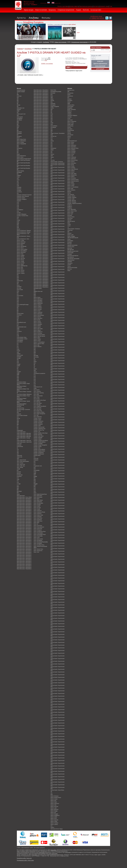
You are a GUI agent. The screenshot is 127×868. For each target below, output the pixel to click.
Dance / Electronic (21, 252)
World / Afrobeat (54, 796)
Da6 (18, 228)
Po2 (35, 376)
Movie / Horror (37, 327)
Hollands (19, 414)
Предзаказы (52, 10)
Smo (52, 114)
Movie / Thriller (37, 339)
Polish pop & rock (38, 387)
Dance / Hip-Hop (21, 258)
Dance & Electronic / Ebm (23, 239)
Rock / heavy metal (38, 515)
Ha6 (18, 381)
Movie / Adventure (38, 299)
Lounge (19, 484)
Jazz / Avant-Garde (21, 460)
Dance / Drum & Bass (22, 249)
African (19, 105)
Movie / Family (37, 321)
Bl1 (18, 135)
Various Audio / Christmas (57, 162)
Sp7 (52, 132)
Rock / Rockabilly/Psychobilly (41, 542)
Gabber (19, 354)
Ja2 (18, 452)
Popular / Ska (37, 448)
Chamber (19, 187)
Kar (18, 470)
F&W (18, 328)
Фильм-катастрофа (72, 268)
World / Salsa (54, 817)
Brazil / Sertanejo (72, 109)
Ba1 (18, 121)
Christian (19, 190)
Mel (18, 490)
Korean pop (20, 475)
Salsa (52, 99)
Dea (18, 279)
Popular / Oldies (38, 439)
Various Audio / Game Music (57, 790)
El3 (18, 309)
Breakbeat (19, 172)
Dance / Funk (20, 254)
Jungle (18, 469)
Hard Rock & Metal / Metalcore (24, 394)
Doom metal (20, 290)
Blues (18, 138)
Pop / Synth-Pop (38, 417)
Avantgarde (20, 118)
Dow (18, 291)
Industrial (19, 445)
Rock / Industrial (38, 517)
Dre (18, 293)
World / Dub (53, 800)
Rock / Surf (36, 552)
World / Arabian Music (56, 798)
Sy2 (52, 144)
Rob (35, 491)
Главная (20, 49)
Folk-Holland (20, 340)
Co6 (18, 207)
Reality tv (70, 205)
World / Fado (54, 802)
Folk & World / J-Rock (22, 339)
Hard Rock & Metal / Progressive (22, 399)
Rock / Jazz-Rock (38, 518)
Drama (69, 127)
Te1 (51, 151)
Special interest (71, 221)
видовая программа (72, 245)
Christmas (19, 192)
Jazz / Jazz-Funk (21, 464)
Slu (51, 112)
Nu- (35, 366)
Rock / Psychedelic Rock (40, 534)
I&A (18, 423)
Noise (35, 361)
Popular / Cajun (37, 420)
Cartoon (69, 112)
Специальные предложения (66, 10)
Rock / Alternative (38, 496)
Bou (18, 150)
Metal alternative (21, 496)
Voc (51, 793)
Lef (18, 481)
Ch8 (18, 186)
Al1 (18, 106)
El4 (18, 310)
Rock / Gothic (37, 506)
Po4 (35, 379)
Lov (18, 485)
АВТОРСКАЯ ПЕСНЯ (73, 238)
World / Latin (54, 808)
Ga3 (18, 352)
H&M (18, 373)
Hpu (18, 420)
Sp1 (52, 129)
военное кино (71, 247)
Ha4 (18, 378)
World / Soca (54, 818)
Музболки (86, 10)
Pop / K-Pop (37, 399)
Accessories (70, 93)
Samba (52, 101)
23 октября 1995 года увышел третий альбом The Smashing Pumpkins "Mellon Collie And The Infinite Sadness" (30, 37)
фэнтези (70, 269)
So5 (52, 118)
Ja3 (18, 454)
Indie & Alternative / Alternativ (24, 433)
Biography (19, 133)
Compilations (20, 210)
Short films (70, 218)
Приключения (71, 260)
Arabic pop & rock (21, 114)
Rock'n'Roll (53, 90)
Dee (18, 282)
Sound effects (54, 126)
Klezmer (19, 473)
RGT (35, 485)
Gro (18, 370)
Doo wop (19, 288)
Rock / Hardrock (38, 514)
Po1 (35, 375)
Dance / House (20, 260)
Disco (18, 285)
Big (18, 130)
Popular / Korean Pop (39, 430)
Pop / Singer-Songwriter (39, 414)
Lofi (18, 482)
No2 (35, 360)
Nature (69, 193)
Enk (18, 318)
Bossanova (20, 148)
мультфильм (71, 257)
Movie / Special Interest (39, 336)
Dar (18, 275)
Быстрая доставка (96, 10)
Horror (69, 138)
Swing (52, 141)
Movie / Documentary (39, 315)
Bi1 (18, 129)
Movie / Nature (37, 330)
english (56, 3)
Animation (70, 101)
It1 (17, 448)
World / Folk (53, 805)
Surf (52, 138)
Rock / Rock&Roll (38, 540)
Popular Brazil (37, 455)
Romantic (53, 93)
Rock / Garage (37, 505)
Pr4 (35, 464)
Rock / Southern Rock (39, 545)
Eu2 (18, 324)
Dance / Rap (20, 267)
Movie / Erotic (37, 320)
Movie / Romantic (38, 333)
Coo (18, 211)
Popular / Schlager (38, 443)
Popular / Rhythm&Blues (40, 442)
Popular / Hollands (38, 424)
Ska (52, 109)
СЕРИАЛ (70, 262)
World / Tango (54, 821)
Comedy (70, 117)
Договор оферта (74, 6)
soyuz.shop (53, 850)
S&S (52, 98)
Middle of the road (38, 291)
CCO (18, 180)
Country (19, 213)
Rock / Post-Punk (38, 528)
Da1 (18, 225)
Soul (52, 124)
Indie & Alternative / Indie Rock (24, 442)
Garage (19, 358)
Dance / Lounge (21, 263)
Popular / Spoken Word (39, 451)
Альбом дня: (20, 23)
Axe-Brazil (19, 120)
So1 (52, 115)
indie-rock (19, 443)
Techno (52, 154)
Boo (18, 145)
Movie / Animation (38, 300)
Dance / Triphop (21, 273)
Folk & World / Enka (22, 337)
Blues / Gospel (20, 142)
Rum (52, 96)
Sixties (52, 108)
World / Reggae (54, 814)
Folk (18, 336)
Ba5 (18, 123)
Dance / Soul (20, 269)
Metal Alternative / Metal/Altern (24, 499)
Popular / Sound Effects (39, 449)
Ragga (35, 476)
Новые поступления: (61, 42)
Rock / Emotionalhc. (39, 503)
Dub (18, 300)
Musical (69, 191)
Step (52, 135)
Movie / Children (38, 306)
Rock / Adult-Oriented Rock (40, 494)
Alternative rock (21, 108)
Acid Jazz (19, 96)
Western (69, 233)
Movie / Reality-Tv (38, 332)
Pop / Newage (37, 405)
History (69, 136)
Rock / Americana (38, 497)
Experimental (71, 130)
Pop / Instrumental (38, 396)
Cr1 (18, 219)
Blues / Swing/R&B (21, 144)
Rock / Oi (36, 524)
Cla (18, 193)
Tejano (52, 157)
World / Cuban (54, 799)
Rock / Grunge (37, 508)
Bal (18, 124)
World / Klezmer (54, 806)
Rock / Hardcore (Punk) (39, 512)
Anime (69, 102)
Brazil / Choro (20, 157)
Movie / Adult (71, 144)
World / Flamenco (55, 803)
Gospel (19, 364)
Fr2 (18, 345)
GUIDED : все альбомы (47, 64)
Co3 (18, 202)
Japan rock (19, 457)
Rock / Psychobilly (38, 536)
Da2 (18, 226)
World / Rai (53, 812)
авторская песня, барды (57, 829)
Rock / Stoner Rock (38, 549)
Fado (18, 330)
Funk (18, 349)
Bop (18, 147)
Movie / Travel (37, 341)
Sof (51, 121)
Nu (34, 364)
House (18, 418)
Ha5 (18, 379)
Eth (18, 321)
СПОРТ (69, 265)
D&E (18, 223)
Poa (35, 385)
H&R (18, 375)
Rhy (35, 487)
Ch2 (18, 183)
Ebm (18, 306)
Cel (18, 181)
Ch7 (18, 184)
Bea (18, 127)
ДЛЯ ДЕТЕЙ (71, 250)
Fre (18, 346)
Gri (18, 369)
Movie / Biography (38, 302)
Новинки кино (71, 90)
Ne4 (35, 353)
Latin (18, 479)
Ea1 (18, 303)
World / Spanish (54, 820)
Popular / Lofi (37, 432)
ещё (78, 33)
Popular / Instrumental (39, 427)
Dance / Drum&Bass (22, 251)
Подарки (79, 10)
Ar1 (18, 112)
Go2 (18, 363)
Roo (52, 95)
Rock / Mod (36, 523)
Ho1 (18, 412)
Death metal (20, 281)
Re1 (35, 482)
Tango (52, 150)
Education (70, 129)
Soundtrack (53, 127)
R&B (35, 473)
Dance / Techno (21, 270)
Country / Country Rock (22, 216)
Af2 (18, 101)
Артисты (21, 18)
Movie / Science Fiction (39, 335)
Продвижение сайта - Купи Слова (25, 860)
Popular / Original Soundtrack (41, 441)
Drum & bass (20, 296)
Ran (35, 479)
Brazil (18, 154)
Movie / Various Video (39, 344)
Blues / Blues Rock (21, 139)
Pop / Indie (36, 394)
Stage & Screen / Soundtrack (58, 133)
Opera (35, 372)
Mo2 (35, 293)
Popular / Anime (38, 418)
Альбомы (34, 18)
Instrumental (20, 446)
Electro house (20, 313)
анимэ (69, 239)
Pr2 (35, 461)
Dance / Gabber (21, 255)
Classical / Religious (22, 199)
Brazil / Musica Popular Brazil (24, 159)
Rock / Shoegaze (38, 543)
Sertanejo (53, 103)
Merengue (19, 491)
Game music (20, 355)
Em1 (18, 316)
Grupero (19, 372)
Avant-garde (20, 117)
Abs (18, 95)
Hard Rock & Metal (21, 382)
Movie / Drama (37, 317)
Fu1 (18, 348)
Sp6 (52, 130)
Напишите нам (104, 6)
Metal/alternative (38, 288)
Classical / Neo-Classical (23, 196)
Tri (51, 159)
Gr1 (18, 367)
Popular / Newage (38, 438)
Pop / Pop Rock (38, 409)
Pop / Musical (37, 402)
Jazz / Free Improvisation (23, 461)
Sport (69, 223)
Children (70, 114)
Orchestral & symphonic (39, 373)
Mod (35, 296)
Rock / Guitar (37, 509)
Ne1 (35, 350)
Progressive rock (38, 466)
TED (52, 156)
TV (68, 227)
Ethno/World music (21, 322)
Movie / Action (37, 297)
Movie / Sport (37, 338)
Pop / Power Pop (38, 411)
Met (18, 493)
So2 (52, 117)
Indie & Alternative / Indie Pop (24, 441)
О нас (110, 6)
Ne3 (35, 351)
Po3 (35, 378)
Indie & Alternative (21, 432)
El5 (18, 312)
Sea (52, 102)
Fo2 (18, 334)
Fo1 (18, 333)
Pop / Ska (36, 415)
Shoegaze (53, 105)
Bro (18, 174)
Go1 (18, 361)
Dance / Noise (20, 264)
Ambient (19, 109)
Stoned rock (53, 136)
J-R (18, 449)
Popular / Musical (38, 435)
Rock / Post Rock (38, 526)
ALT (68, 98)
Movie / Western (38, 347)
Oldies (35, 369)
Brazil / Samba (20, 171)
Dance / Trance (21, 272)
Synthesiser (53, 148)
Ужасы (69, 266)
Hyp (18, 421)
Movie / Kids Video (38, 329)
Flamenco (19, 331)
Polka (35, 388)
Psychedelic (37, 470)
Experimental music (22, 327)
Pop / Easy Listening (39, 393)
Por (35, 457)
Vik (51, 792)
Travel (69, 226)
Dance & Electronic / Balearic (24, 231)
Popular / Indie (37, 426)
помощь (107, 50)
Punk (35, 472)
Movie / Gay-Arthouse (73, 169)
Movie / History (37, 326)
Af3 (18, 102)
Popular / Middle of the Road (41, 433)
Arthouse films (71, 105)
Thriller (69, 224)
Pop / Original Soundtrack (40, 406)
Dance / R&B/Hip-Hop (22, 266)
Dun (18, 302)
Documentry (70, 126)
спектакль (70, 263)
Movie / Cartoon (38, 305)
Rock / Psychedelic (38, 533)
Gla (18, 360)
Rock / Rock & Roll (38, 539)
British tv (70, 111)
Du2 (18, 297)
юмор (69, 271)
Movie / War (37, 345)
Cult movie (70, 120)
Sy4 (52, 147)
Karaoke (19, 472)
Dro (18, 294)
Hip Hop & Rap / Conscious (23, 409)
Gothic (18, 366)
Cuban (18, 220)
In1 (18, 426)
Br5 (18, 153)
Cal (18, 178)
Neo (35, 354)
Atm (18, 115)
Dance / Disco (20, 248)
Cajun (18, 177)
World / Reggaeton (55, 815)
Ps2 (35, 467)
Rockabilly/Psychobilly (56, 92)
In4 (18, 429)
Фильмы (46, 18)
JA (18, 93)
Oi (34, 367)
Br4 (18, 151)
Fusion (19, 351)
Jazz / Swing (20, 467)
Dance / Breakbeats (22, 246)
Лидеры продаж (29, 10)
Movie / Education (38, 318)
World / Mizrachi (54, 809)
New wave (36, 357)
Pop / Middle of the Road (40, 400)
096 (68, 92)
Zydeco (52, 827)
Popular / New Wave (39, 436)
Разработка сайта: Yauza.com (24, 858)
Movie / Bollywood (38, 303)
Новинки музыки (21, 90)
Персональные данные (86, 6)
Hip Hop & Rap (20, 408)
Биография (70, 241)
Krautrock (19, 476)
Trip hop (53, 160)
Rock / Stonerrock (38, 551)
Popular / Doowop (38, 423)
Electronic (19, 315)
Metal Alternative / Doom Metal (24, 497)
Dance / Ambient (21, 243)
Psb (35, 469)
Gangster (19, 357)
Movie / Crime (37, 311)
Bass (18, 126)
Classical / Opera (21, 198)
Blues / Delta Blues (21, 141)
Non (35, 363)
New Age (36, 356)
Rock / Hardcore (38, 511)
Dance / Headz (20, 257)
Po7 (35, 382)
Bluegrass (19, 136)
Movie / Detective (38, 314)
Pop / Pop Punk (38, 408)
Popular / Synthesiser (39, 454)
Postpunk (36, 460)
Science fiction (71, 217)
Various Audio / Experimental (57, 163)
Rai (35, 478)
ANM (18, 111)
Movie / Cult (70, 156)
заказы (102, 50)
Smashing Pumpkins (33, 22)
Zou (52, 826)
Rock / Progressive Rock (40, 531)
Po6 (35, 381)
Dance (18, 229)
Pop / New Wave (38, 403)
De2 (18, 278)
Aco (18, 98)
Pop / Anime (37, 390)
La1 (18, 478)
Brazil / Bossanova (21, 156)
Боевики (70, 242)
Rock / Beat (37, 499)
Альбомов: (46, 42)
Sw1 (52, 139)
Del (18, 284)
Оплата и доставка (63, 6)
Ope (35, 370)
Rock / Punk (37, 537)
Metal (18, 494)
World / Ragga (54, 811)
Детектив (70, 248)
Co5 (18, 205)
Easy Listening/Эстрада (23, 305)
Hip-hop (19, 411)
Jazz (18, 458)
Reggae (36, 484)
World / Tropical (54, 823)
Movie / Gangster (38, 324)
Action (69, 95)
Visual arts (70, 230)
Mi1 (35, 290)
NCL (35, 348)
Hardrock (19, 407)
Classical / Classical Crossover (24, 195)
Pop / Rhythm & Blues (39, 412)
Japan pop (19, 455)
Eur (18, 325)
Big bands (19, 132)
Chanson (19, 189)
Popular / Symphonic (39, 452)
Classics (19, 201)
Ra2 (35, 475)
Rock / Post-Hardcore (39, 527)
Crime (69, 118)
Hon (18, 417)
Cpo (18, 217)
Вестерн (70, 244)
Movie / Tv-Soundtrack (39, 342)
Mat (18, 488)
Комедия (70, 254)
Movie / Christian (38, 308)
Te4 (51, 153)
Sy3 (52, 145)
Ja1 (18, 451)
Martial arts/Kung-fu (72, 141)
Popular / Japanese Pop (39, 429)
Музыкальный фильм (73, 256)
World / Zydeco (54, 824)
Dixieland (19, 287)
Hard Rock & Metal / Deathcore (22, 387)
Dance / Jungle (20, 261)
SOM (52, 123)
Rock (46, 60)
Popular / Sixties (38, 446)
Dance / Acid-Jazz (21, 242)
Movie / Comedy (38, 309)
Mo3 (35, 294)
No (34, 358)
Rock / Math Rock (38, 521)
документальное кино (73, 251)
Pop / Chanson (37, 391)
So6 (52, 120)
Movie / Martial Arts (72, 175)
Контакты (96, 6)
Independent (20, 430)
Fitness (69, 133)
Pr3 (35, 463)
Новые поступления (41, 10)
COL (18, 208)
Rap (35, 481)
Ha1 (18, 376)
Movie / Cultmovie (38, 312)
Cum (18, 222)
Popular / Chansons (38, 421)
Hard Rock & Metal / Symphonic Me (22, 404)
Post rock (36, 458)
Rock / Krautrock (38, 520)
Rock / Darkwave (38, 502)
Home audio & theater (22, 415)
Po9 (35, 384)
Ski (51, 111)
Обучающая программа (73, 259)
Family (69, 132)
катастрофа (70, 253)
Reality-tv (70, 206)
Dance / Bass (20, 245)
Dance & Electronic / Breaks (24, 232)
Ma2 (18, 487)
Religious (70, 208)
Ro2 (35, 490)
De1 (18, 276)
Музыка (19, 88)
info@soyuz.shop (96, 16)
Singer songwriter (55, 106)
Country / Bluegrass (22, 214)
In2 (18, 427)
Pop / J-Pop (37, 397)
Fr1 (18, 343)
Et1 (18, 319)
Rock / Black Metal (38, 500)
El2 (18, 307)
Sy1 (52, 142)
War (68, 232)
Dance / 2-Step (20, 240)
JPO (69, 139)
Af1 (18, 99)
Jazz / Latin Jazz (21, 466)
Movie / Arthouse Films (73, 148)
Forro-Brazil (20, 342)
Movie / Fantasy (38, 323)
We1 (52, 795)
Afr (18, 103)
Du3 (18, 299)
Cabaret (19, 175)
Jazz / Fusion (20, 463)
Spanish (69, 220)
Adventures (70, 96)
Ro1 (35, 488)
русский (45, 3)
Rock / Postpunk (38, 530)
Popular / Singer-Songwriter (40, 445)
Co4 (18, 204)
